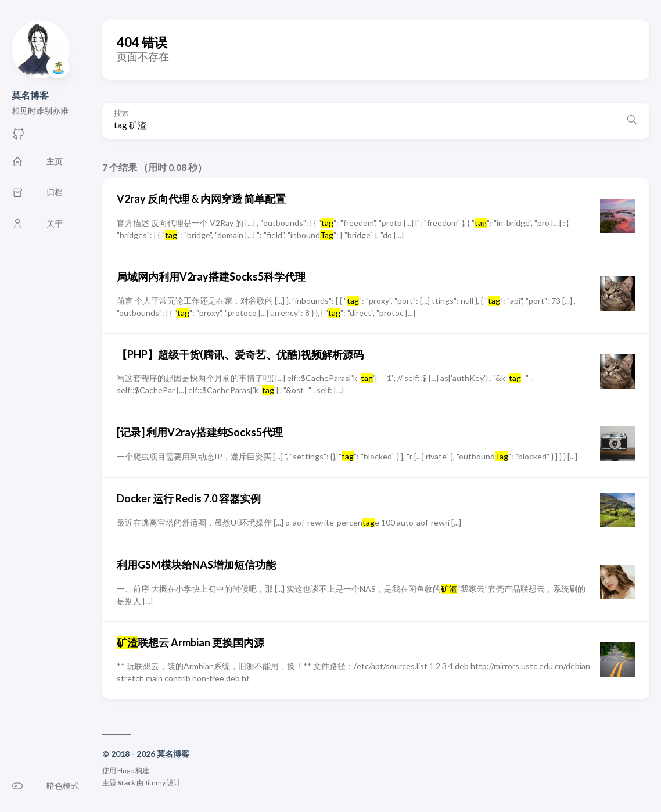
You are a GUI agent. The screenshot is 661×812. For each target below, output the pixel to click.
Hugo (126, 770)
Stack (126, 783)
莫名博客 (30, 95)
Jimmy (155, 783)
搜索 (121, 113)
